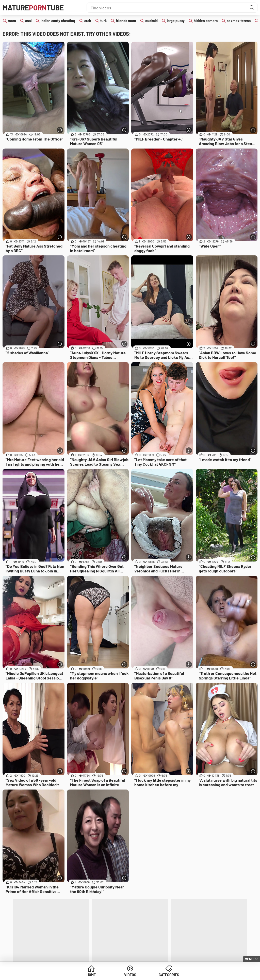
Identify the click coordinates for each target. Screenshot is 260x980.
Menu (249, 959)
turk (103, 21)
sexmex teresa (239, 21)
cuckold (151, 21)
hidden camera (206, 21)
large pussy (176, 21)
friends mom (126, 21)
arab (88, 21)
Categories (169, 975)
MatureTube (33, 8)
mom (12, 21)
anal (28, 21)
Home (91, 975)
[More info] (60, 130)
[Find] (252, 8)
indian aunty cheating (58, 21)
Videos (130, 975)
